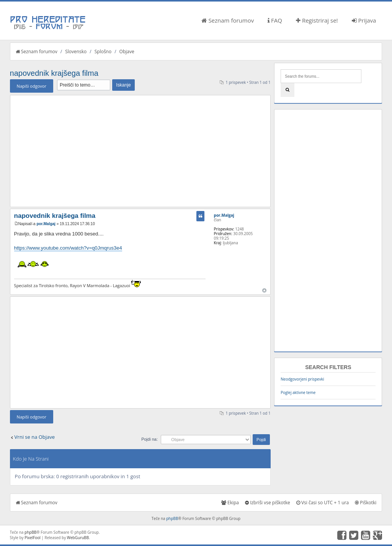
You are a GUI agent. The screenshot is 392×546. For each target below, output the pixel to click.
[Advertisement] (140, 151)
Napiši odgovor (32, 86)
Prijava (364, 20)
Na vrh (264, 290)
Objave (127, 51)
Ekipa (230, 503)
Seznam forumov (228, 20)
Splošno (103, 51)
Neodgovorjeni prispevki (302, 379)
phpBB (172, 518)
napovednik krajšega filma (54, 73)
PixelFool (33, 538)
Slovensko (76, 51)
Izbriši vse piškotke (268, 503)
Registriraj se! (317, 20)
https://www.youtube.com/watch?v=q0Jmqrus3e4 (68, 248)
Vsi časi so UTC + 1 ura (323, 503)
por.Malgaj (46, 224)
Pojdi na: (149, 439)
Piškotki (366, 503)
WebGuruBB (78, 538)
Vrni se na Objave (35, 437)
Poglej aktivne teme (298, 392)
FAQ (275, 20)
